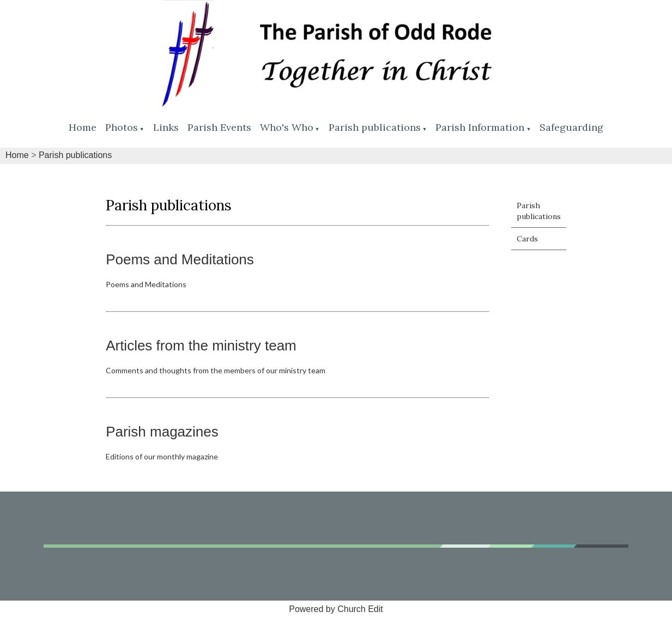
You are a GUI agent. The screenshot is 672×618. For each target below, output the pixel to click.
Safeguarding (571, 127)
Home (83, 127)
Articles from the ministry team (201, 346)
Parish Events (219, 127)
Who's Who (287, 127)
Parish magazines (162, 432)
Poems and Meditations (180, 259)
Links (166, 127)
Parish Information (480, 127)
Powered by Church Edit (336, 609)
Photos (122, 127)
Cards (527, 239)
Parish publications (375, 127)
